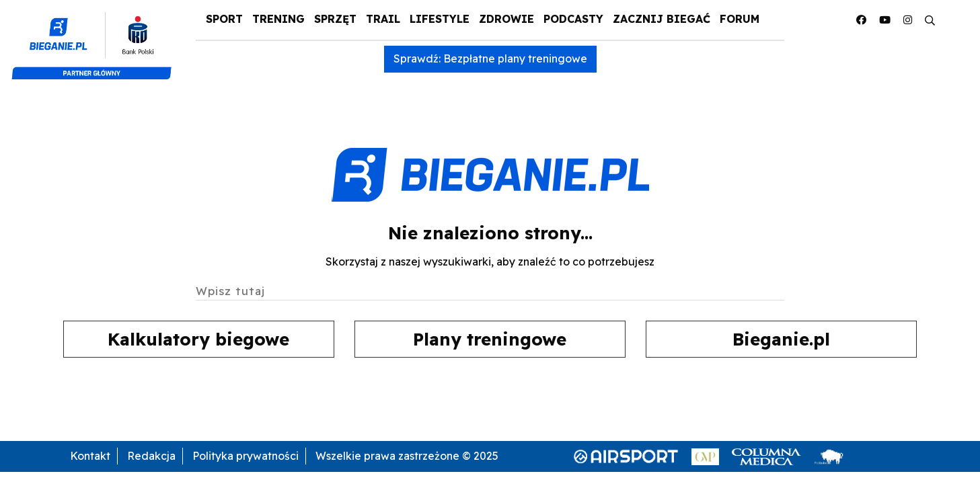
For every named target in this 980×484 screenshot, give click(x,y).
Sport (224, 19)
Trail (383, 19)
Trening (278, 19)
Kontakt (90, 456)
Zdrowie (506, 19)
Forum (740, 19)
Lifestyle (440, 19)
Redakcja (151, 456)
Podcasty (573, 19)
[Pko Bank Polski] (97, 39)
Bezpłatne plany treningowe (515, 58)
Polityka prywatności (246, 456)
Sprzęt (335, 19)
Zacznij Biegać (662, 19)
